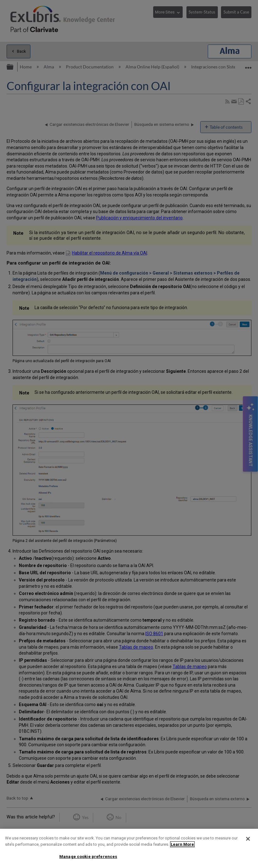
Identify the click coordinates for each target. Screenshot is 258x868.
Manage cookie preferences (88, 857)
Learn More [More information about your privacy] (182, 844)
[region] (129, 848)
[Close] (248, 839)
